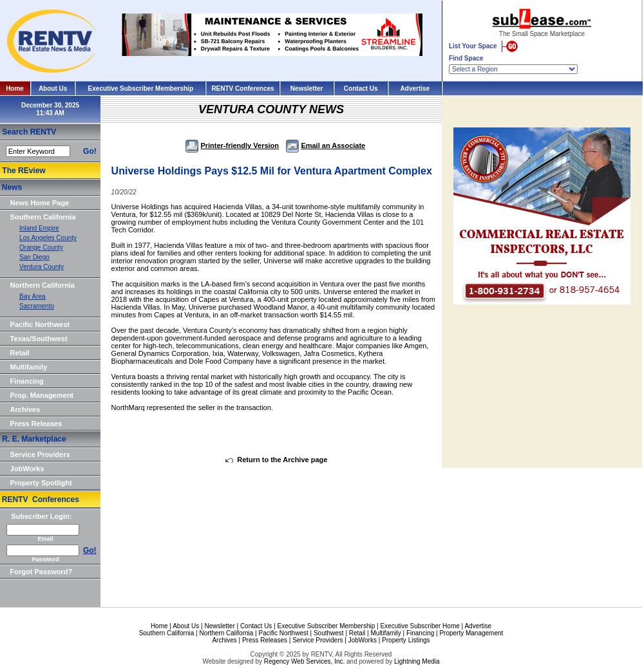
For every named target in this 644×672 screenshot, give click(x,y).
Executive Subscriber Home (420, 626)
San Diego (34, 257)
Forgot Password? (42, 572)
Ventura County (42, 267)
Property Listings (406, 640)
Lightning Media (417, 661)
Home (15, 89)
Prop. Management (42, 395)
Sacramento (37, 306)
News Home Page (40, 203)
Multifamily (29, 367)
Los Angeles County (48, 238)
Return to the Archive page (276, 460)
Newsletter (307, 89)
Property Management (471, 633)
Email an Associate (326, 145)
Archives (25, 409)
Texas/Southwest (39, 339)
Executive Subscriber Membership (141, 89)
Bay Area (33, 296)
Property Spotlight (41, 483)
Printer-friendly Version (232, 145)
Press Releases (36, 424)
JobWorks (27, 469)
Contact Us (361, 89)
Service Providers (40, 454)
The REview (24, 171)
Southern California (43, 217)
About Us (53, 89)
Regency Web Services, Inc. (304, 661)
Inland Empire (39, 228)
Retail (20, 353)
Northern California (43, 285)
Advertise (415, 89)
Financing (27, 381)
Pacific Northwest (40, 324)
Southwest (329, 633)
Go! (90, 151)
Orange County (41, 247)
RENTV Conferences (242, 89)
